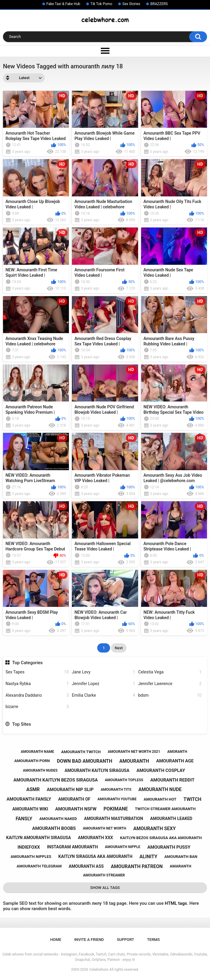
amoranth (177, 752)
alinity (149, 857)
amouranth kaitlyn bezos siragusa (56, 780)
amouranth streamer (104, 875)
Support (126, 940)
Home (56, 940)
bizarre (37, 707)
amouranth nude (160, 789)
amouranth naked (58, 819)
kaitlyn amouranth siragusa (39, 838)
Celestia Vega (170, 672)
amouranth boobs (54, 828)
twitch (192, 799)
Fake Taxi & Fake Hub (64, 4)
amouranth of (74, 799)
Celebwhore (99, 970)
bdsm (170, 695)
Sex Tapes (37, 672)
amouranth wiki (30, 809)
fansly (24, 819)
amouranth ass (86, 866)
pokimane (116, 809)
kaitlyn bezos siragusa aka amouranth (161, 838)
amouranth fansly (29, 799)
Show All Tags (105, 888)
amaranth (180, 866)
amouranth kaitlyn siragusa (97, 770)
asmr (33, 789)
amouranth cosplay (161, 770)
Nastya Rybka (37, 684)
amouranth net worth (105, 828)
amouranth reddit (172, 780)
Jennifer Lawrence (170, 684)
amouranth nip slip (70, 790)
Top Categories (27, 663)
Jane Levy (104, 672)
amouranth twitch (81, 752)
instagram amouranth (72, 847)
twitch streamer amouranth (165, 809)
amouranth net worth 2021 (134, 752)
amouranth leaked (171, 819)
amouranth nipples (31, 857)
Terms (153, 940)
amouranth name (38, 752)
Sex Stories (131, 4)
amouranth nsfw (76, 809)
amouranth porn (32, 761)
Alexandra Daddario (37, 695)
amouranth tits (116, 790)
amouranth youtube (117, 799)
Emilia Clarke (104, 695)
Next (119, 648)
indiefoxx (29, 847)
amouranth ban (181, 857)
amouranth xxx (95, 838)
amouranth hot (160, 799)
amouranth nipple (123, 847)
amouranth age (175, 761)
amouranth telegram (39, 866)
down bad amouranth (85, 761)
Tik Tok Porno (101, 4)
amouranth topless (124, 780)
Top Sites (22, 724)
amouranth (134, 761)
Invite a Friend (89, 940)
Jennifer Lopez (104, 684)
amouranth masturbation (114, 819)
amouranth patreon (137, 866)
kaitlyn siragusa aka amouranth (95, 856)
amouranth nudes (40, 770)
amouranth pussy (169, 847)
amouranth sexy (155, 829)
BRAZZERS (159, 4)
